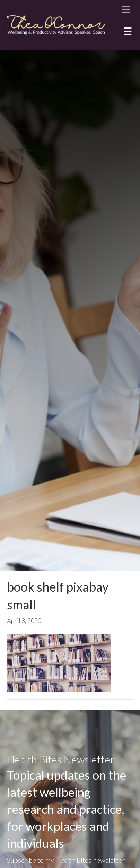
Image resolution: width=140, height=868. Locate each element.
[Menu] (126, 9)
